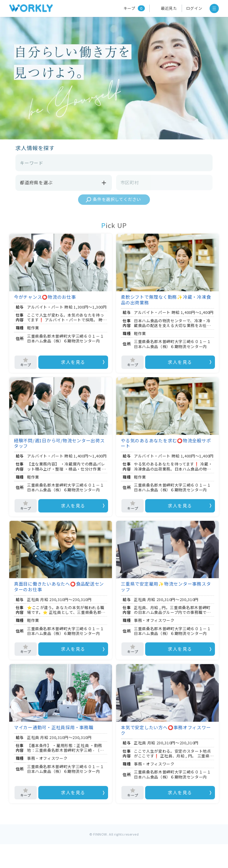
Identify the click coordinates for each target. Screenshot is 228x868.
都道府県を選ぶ (64, 183)
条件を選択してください (117, 199)
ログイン (194, 8)
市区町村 (130, 182)
